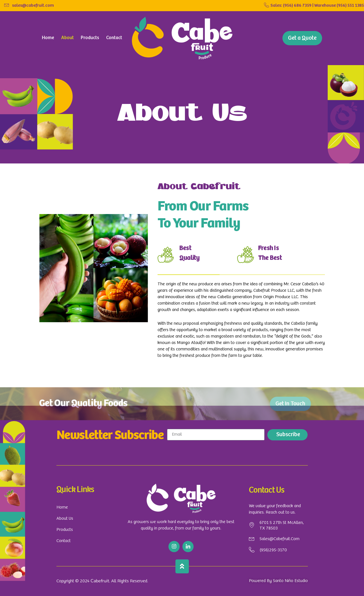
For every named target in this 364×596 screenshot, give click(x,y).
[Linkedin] (188, 547)
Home (48, 38)
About (67, 38)
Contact (114, 38)
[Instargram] (174, 547)
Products (90, 38)
